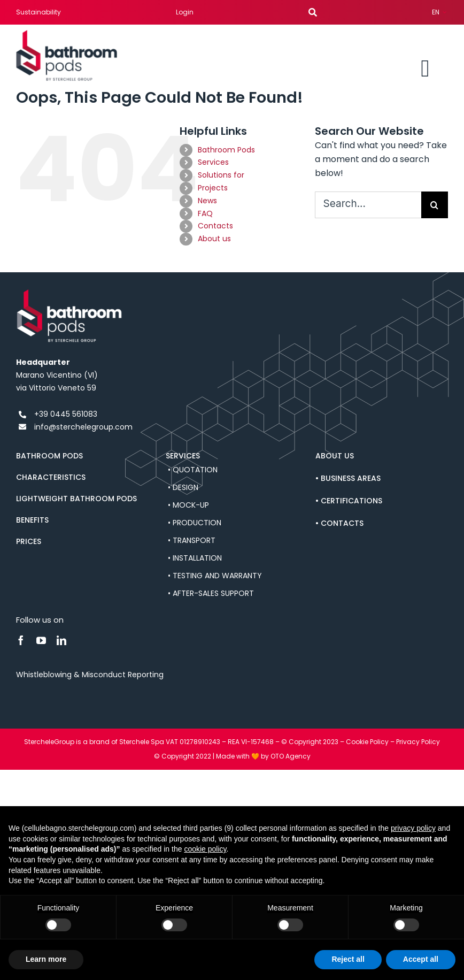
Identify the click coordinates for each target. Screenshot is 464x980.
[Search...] (368, 205)
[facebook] (21, 640)
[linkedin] (61, 640)
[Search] (435, 205)
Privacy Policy (418, 742)
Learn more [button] (46, 959)
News (207, 201)
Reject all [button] (348, 959)
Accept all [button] (421, 959)
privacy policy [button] (413, 828)
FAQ (205, 213)
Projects (213, 188)
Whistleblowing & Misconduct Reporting (90, 675)
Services (213, 162)
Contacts (215, 226)
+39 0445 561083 (66, 414)
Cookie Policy (367, 742)
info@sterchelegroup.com (83, 427)
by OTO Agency (286, 756)
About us (214, 239)
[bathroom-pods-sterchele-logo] (67, 34)
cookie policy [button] (205, 849)
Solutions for (221, 175)
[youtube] (41, 640)
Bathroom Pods (226, 150)
